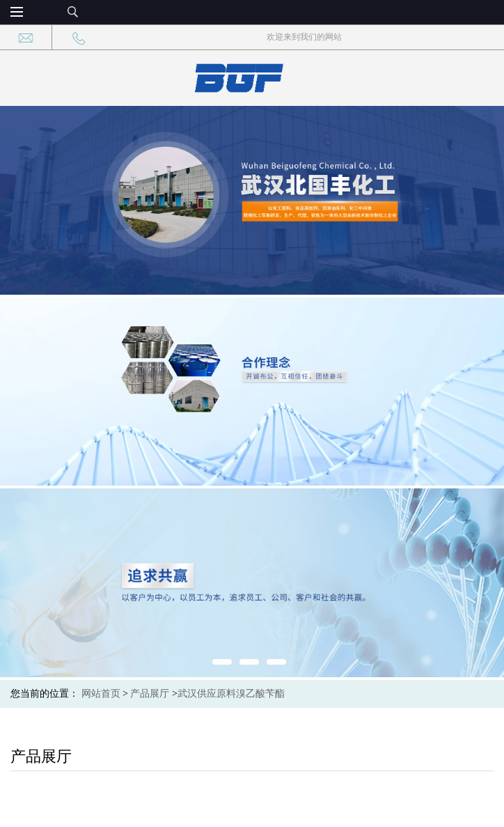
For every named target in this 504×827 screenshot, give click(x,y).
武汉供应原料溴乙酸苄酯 (231, 694)
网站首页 (101, 694)
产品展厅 (150, 694)
